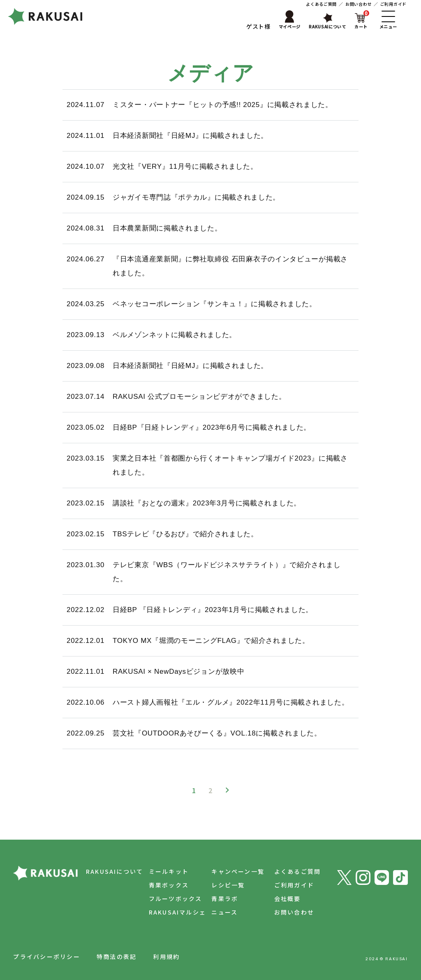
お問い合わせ (359, 4)
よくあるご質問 (321, 4)
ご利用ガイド (393, 4)
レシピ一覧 (223, 885)
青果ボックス (161, 885)
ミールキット (161, 871)
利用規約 (166, 957)
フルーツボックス (167, 899)
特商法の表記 (117, 957)
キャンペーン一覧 (232, 871)
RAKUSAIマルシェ (169, 912)
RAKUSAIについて (104, 871)
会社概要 (285, 899)
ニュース (219, 912)
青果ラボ (219, 899)
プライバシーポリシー (46, 957)
